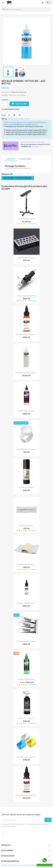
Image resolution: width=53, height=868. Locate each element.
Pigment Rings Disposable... (26, 449)
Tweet (14, 115)
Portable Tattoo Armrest (27, 219)
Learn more (36, 146)
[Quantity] (4, 104)
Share (9, 115)
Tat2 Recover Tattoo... (27, 487)
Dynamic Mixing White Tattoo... (26, 373)
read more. (39, 126)
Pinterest (20, 115)
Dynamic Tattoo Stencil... (27, 680)
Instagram (9, 833)
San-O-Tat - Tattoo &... (26, 718)
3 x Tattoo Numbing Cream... (26, 641)
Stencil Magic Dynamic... (26, 411)
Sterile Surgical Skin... (27, 526)
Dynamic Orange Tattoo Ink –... (27, 334)
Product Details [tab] (25, 159)
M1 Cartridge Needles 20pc (26, 296)
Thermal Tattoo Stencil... (27, 564)
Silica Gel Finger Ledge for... (27, 757)
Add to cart (19, 104)
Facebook (3, 833)
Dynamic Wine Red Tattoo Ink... (27, 795)
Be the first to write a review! (19, 119)
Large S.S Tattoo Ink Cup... (27, 258)
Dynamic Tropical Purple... (26, 603)
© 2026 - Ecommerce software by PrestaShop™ (20, 865)
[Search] (26, 9)
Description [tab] (11, 159)
